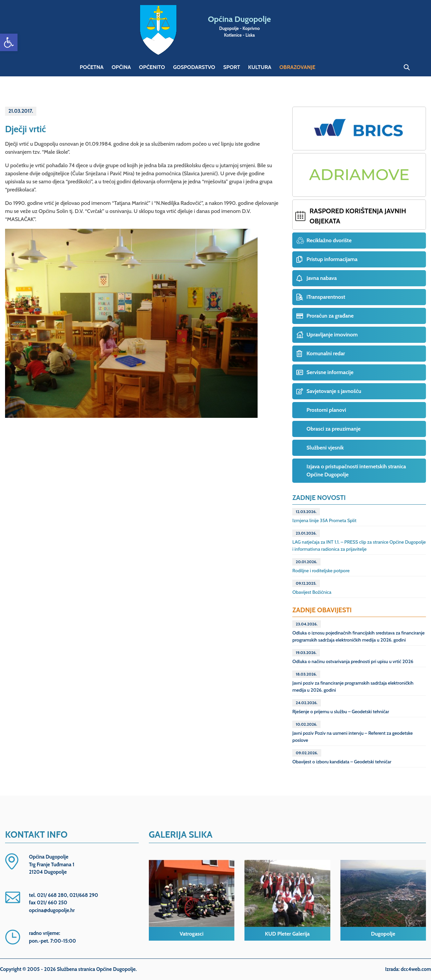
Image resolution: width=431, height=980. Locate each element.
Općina (121, 67)
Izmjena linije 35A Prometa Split (324, 516)
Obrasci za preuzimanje (333, 429)
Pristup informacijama (332, 259)
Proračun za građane (330, 316)
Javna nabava (322, 278)
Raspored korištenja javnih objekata (358, 216)
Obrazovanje (297, 67)
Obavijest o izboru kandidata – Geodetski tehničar (342, 757)
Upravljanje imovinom (332, 335)
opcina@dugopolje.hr (52, 910)
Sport (232, 67)
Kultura (260, 67)
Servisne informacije (330, 372)
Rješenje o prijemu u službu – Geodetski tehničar (341, 707)
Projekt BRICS (359, 129)
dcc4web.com (416, 969)
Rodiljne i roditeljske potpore (321, 566)
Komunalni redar (326, 353)
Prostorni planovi (326, 410)
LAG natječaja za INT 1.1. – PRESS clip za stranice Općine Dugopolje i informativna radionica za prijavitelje (359, 541)
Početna (92, 67)
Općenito (152, 67)
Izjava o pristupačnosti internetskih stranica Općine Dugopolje (356, 470)
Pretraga (407, 67)
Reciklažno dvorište (329, 240)
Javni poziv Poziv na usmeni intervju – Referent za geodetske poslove (352, 732)
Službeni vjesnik (325, 448)
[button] (9, 42)
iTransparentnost (326, 297)
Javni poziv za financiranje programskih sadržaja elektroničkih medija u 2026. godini (353, 682)
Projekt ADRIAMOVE (359, 175)
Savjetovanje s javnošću (334, 391)
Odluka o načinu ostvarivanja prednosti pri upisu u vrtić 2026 (353, 657)
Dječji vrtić (25, 129)
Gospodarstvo (194, 67)
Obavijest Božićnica (312, 587)
